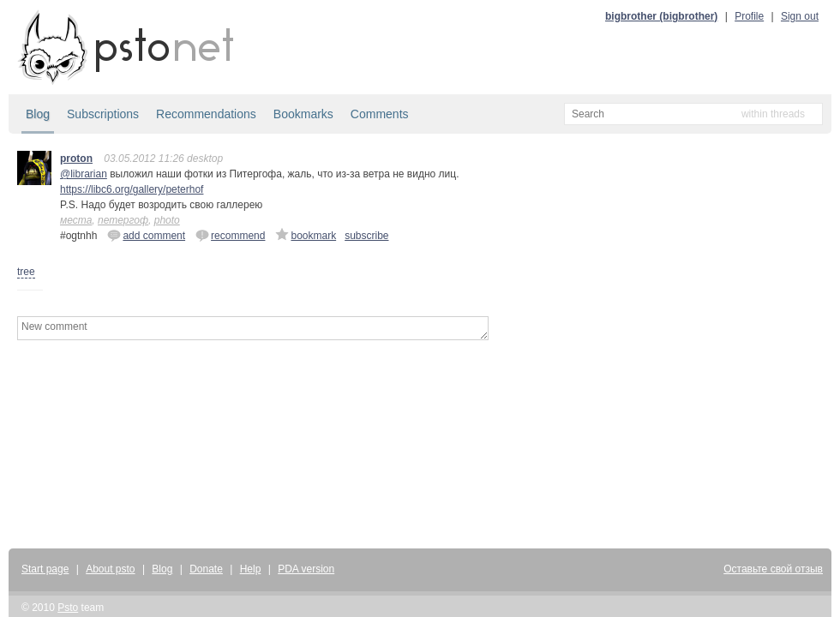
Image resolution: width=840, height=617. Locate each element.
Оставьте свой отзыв (773, 569)
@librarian (84, 174)
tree (26, 272)
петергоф (123, 220)
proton (76, 159)
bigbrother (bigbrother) (661, 16)
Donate (206, 569)
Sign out (800, 16)
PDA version (306, 569)
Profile (749, 16)
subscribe (366, 236)
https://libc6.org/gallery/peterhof (132, 189)
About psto (110, 569)
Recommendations (206, 114)
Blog (38, 114)
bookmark (306, 235)
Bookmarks (303, 114)
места (76, 220)
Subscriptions (103, 114)
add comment (146, 235)
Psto (68, 608)
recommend (230, 235)
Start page (45, 569)
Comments (380, 114)
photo (167, 220)
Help (251, 569)
